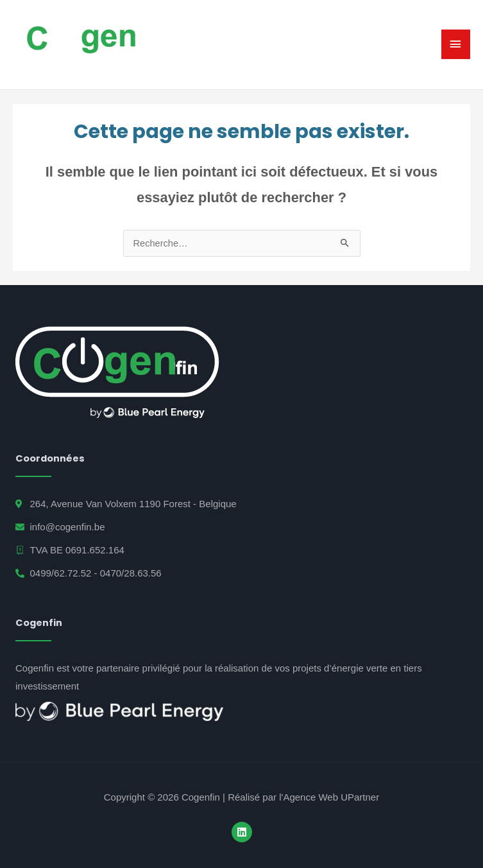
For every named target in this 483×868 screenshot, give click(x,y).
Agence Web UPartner (331, 797)
